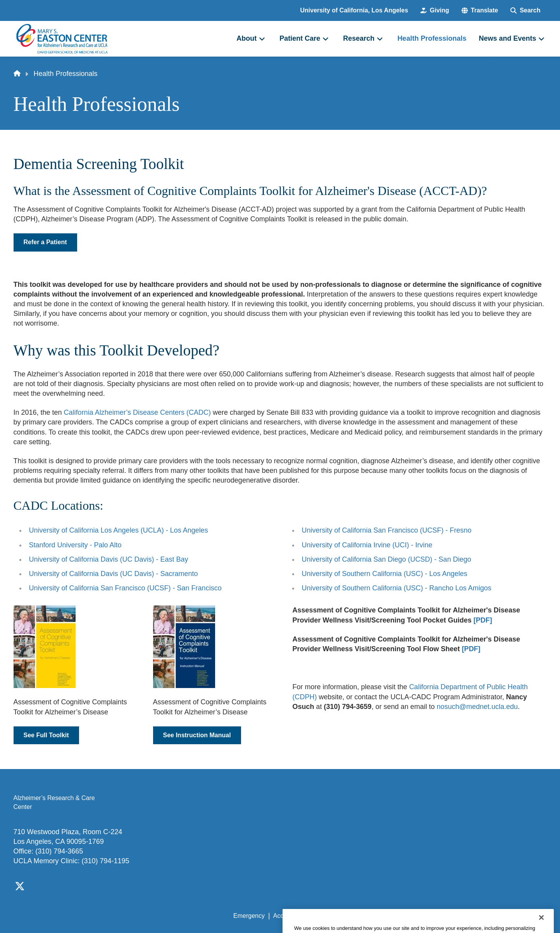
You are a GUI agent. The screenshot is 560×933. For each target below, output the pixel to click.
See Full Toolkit (46, 735)
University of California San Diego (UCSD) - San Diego (387, 559)
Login (473, 916)
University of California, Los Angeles (354, 10)
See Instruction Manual (197, 735)
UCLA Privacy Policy (344, 916)
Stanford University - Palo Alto (75, 545)
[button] (480, 10)
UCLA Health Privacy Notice (419, 916)
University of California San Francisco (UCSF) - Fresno (387, 530)
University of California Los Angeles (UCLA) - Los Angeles (119, 530)
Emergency (249, 916)
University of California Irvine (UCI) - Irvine (367, 545)
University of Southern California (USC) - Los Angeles (385, 574)
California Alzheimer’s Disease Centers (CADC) (137, 412)
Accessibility (290, 916)
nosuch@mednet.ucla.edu (477, 707)
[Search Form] (525, 10)
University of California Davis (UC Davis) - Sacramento (114, 574)
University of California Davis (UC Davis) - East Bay (109, 559)
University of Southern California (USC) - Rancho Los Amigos (397, 588)
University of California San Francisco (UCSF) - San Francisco (125, 588)
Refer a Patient (45, 242)
